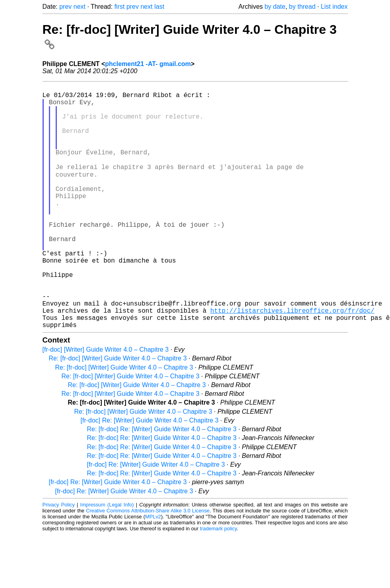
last (159, 7)
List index (334, 7)
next (80, 7)
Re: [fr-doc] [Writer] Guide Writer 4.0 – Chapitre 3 (118, 412)
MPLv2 (153, 570)
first (120, 7)
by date (275, 7)
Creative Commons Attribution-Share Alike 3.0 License (148, 564)
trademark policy (218, 582)
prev (65, 7)
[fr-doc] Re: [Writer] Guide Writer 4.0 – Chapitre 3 (150, 474)
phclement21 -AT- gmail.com (148, 64)
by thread (302, 7)
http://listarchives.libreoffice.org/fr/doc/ (292, 360)
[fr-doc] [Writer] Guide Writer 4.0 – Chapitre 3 (106, 403)
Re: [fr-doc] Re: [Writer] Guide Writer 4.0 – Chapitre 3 (162, 482)
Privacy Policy (59, 558)
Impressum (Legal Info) (107, 558)
